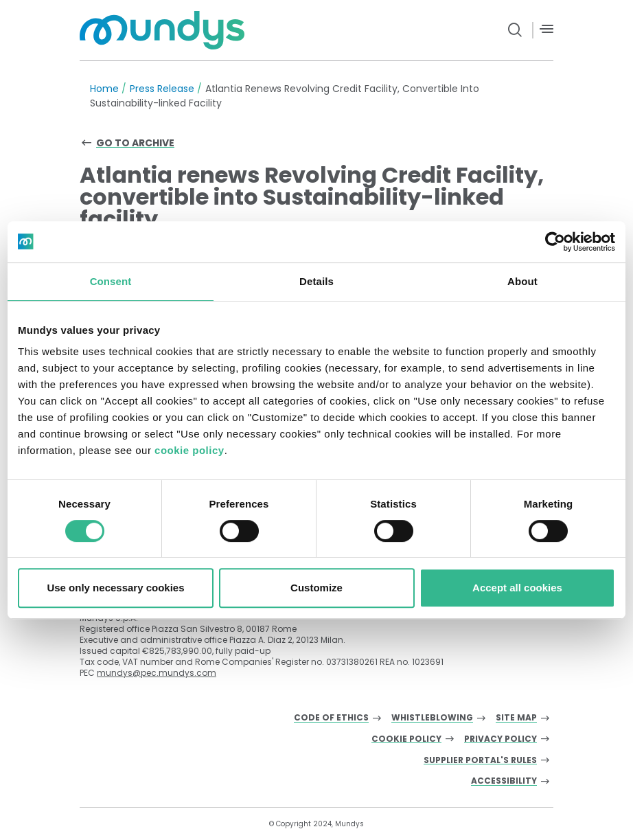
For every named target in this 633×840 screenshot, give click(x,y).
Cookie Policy (406, 739)
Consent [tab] (111, 281)
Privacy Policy (500, 739)
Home (104, 89)
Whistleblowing (432, 718)
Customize (316, 588)
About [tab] (522, 281)
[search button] (515, 30)
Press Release (162, 89)
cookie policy (189, 450)
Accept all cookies (517, 588)
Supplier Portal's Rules (480, 761)
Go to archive (135, 143)
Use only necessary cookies (115, 588)
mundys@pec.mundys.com (157, 673)
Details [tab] (316, 281)
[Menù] (546, 29)
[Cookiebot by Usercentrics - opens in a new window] (555, 242)
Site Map (516, 718)
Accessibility (504, 781)
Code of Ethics (331, 718)
